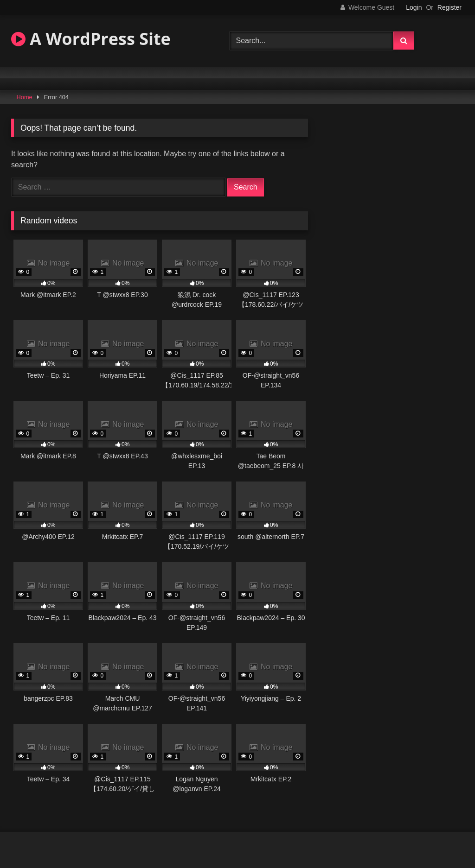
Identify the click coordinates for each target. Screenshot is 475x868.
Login (414, 7)
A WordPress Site (91, 39)
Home (25, 97)
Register (449, 7)
